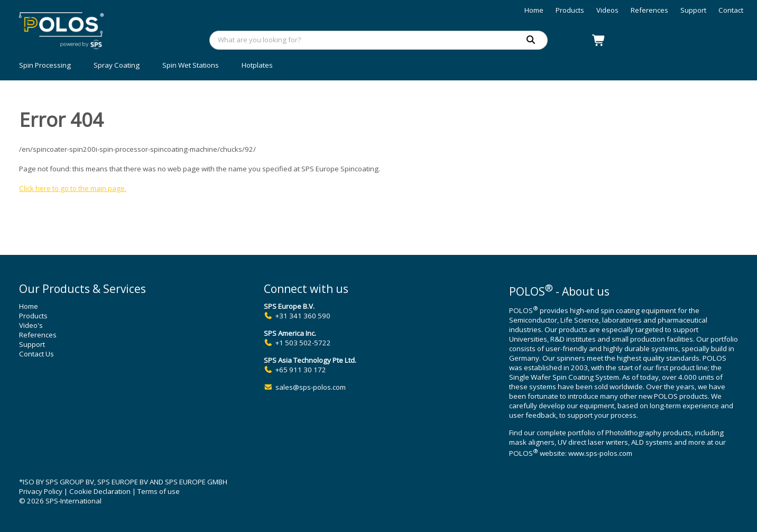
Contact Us (36, 354)
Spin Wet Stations (191, 65)
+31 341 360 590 (303, 316)
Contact (731, 10)
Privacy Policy (41, 491)
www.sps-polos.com (600, 454)
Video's (31, 325)
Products (570, 10)
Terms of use (159, 491)
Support (693, 10)
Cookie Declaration (100, 491)
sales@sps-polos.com (311, 387)
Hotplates (257, 65)
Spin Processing (45, 65)
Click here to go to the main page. (73, 188)
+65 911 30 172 (301, 370)
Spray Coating (117, 65)
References (649, 10)
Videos (607, 10)
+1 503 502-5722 (303, 343)
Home (534, 10)
